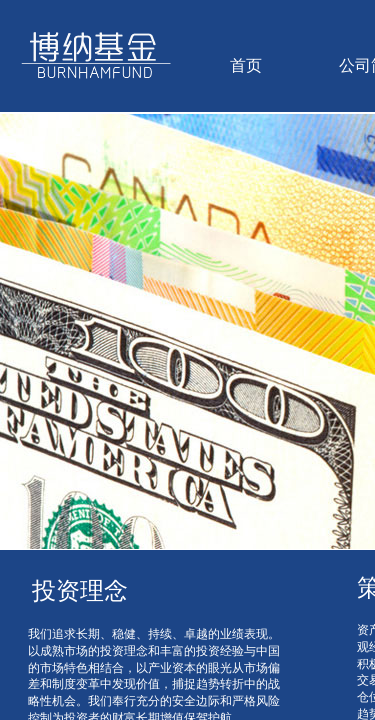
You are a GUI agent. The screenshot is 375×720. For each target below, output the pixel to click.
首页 (246, 65)
